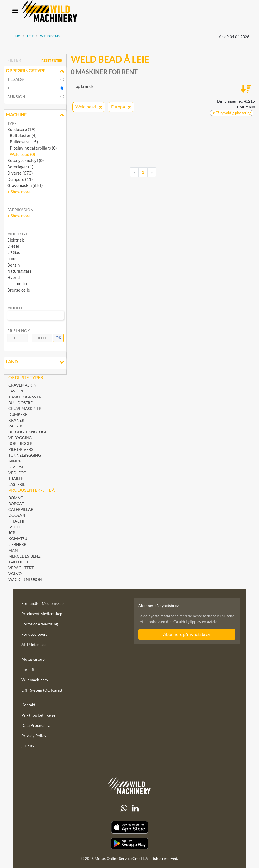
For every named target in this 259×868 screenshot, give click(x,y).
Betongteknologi (27, 432)
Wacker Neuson (25, 579)
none (12, 258)
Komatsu (18, 539)
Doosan (17, 515)
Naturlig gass (19, 271)
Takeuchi (18, 562)
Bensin (13, 265)
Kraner (16, 420)
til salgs (16, 79)
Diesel (13, 246)
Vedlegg (17, 473)
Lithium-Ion (18, 283)
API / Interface (34, 644)
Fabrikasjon (20, 210)
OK (58, 338)
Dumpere (18, 414)
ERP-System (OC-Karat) (42, 690)
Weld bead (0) (21, 154)
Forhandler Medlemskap (43, 603)
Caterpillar (21, 509)
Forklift (28, 669)
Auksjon (16, 97)
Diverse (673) (20, 173)
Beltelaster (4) (22, 135)
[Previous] (134, 172)
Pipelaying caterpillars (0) (32, 148)
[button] (19, 192)
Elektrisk (16, 240)
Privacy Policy (34, 736)
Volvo (15, 574)
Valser (15, 426)
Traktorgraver (25, 397)
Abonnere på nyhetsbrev (187, 634)
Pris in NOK (19, 331)
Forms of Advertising (40, 624)
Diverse (16, 467)
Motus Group (33, 659)
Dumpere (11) (20, 179)
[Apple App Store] (129, 827)
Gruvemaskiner (25, 408)
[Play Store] (129, 844)
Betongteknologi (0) (26, 160)
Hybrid (13, 277)
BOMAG (16, 498)
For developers (34, 634)
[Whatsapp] (124, 808)
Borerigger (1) (20, 167)
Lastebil (17, 484)
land (35, 362)
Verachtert (21, 568)
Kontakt (28, 705)
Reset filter (52, 60)
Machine (35, 115)
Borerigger (20, 443)
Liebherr (17, 544)
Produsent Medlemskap (42, 614)
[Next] (152, 172)
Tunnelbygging (25, 455)
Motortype (19, 234)
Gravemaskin (22, 385)
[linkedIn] (135, 808)
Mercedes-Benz (24, 556)
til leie (14, 88)
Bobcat (16, 503)
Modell (15, 308)
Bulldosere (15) (23, 142)
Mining (16, 461)
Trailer (16, 478)
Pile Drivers (21, 449)
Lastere (16, 391)
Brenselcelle (19, 290)
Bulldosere (20, 403)
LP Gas (14, 252)
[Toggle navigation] (15, 11)
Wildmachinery (35, 680)
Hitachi (16, 521)
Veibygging (20, 438)
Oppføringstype (35, 71)
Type (12, 123)
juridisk (28, 746)
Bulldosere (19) (21, 129)
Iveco (14, 527)
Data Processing (35, 725)
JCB (12, 533)
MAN (13, 550)
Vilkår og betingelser (39, 715)
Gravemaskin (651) (25, 185)
